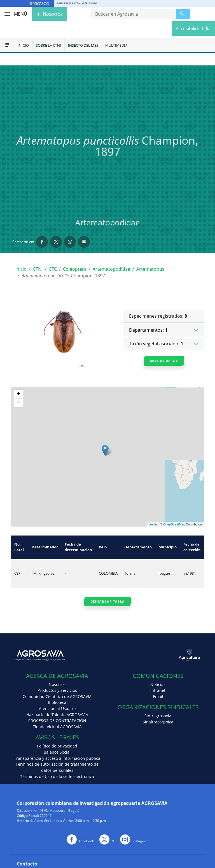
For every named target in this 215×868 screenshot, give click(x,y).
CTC (53, 269)
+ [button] (19, 394)
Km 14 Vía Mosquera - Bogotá (56, 811)
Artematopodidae (111, 269)
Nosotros (57, 684)
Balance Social (57, 752)
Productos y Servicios (57, 690)
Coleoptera (75, 269)
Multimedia (116, 45)
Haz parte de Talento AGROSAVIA (57, 715)
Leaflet (153, 524)
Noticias (158, 684)
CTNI (38, 269)
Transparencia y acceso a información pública (57, 758)
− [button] (19, 403)
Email (158, 696)
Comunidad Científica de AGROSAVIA (57, 696)
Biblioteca (57, 702)
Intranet (158, 690)
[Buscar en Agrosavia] (183, 14)
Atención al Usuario (57, 708)
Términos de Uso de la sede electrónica (57, 776)
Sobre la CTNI (48, 45)
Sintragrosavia (158, 716)
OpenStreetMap (174, 524)
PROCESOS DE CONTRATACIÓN (57, 720)
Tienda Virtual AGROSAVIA (57, 727)
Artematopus (150, 269)
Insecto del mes (83, 45)
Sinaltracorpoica (158, 722)
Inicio (23, 45)
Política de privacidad (57, 746)
